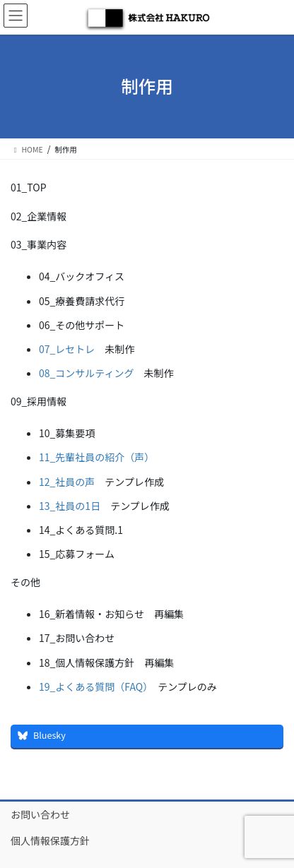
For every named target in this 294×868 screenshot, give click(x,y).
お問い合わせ (40, 814)
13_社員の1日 (70, 506)
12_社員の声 (67, 482)
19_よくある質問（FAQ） (93, 686)
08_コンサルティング (87, 373)
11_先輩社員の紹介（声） (96, 457)
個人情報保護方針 (50, 840)
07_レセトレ (67, 349)
